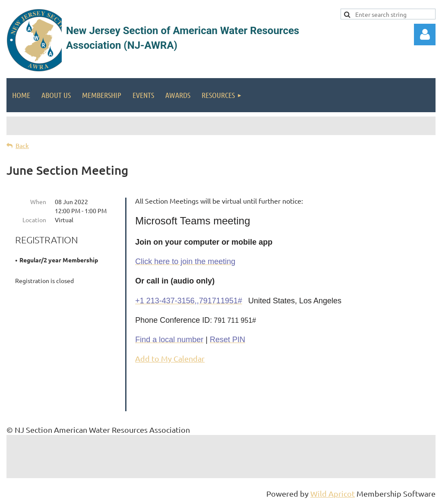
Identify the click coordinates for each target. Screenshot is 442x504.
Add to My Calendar (170, 358)
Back (22, 146)
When (38, 202)
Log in (425, 35)
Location (34, 220)
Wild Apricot (333, 493)
